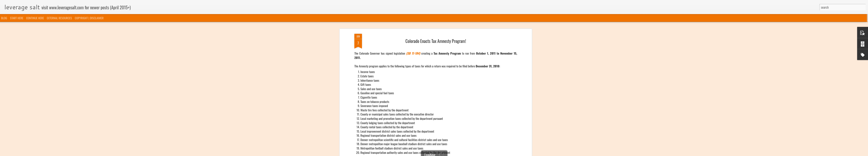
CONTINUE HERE (35, 18)
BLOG (4, 18)
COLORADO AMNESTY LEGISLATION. (406, 30)
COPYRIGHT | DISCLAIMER (89, 18)
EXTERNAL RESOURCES (59, 18)
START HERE (17, 18)
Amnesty (417, 44)
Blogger (456, 153)
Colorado (428, 44)
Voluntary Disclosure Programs (451, 44)
